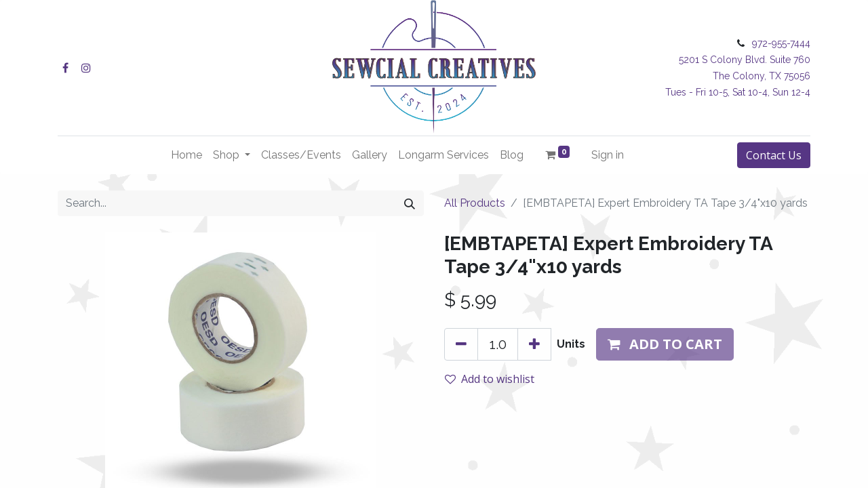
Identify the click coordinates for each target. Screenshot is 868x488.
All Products (475, 203)
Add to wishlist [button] (490, 379)
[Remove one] (461, 344)
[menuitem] (186, 155)
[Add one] (534, 344)
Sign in (608, 155)
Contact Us (774, 155)
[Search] (410, 203)
